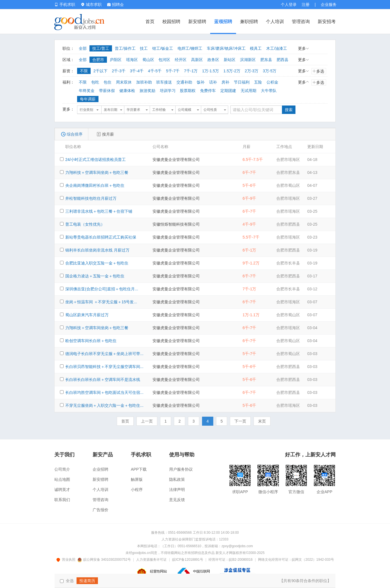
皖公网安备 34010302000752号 (105, 560)
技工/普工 (101, 48)
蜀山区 (148, 60)
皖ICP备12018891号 (188, 560)
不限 (84, 71)
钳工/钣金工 (163, 48)
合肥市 (98, 60)
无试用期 (248, 91)
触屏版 (137, 479)
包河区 (164, 60)
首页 (150, 22)
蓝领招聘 (223, 22)
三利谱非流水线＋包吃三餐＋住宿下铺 (99, 211)
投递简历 (87, 581)
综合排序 (75, 134)
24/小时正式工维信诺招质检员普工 (96, 160)
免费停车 (208, 91)
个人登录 (289, 5)
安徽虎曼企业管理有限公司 (176, 160)
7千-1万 (191, 71)
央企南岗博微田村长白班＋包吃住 (95, 185)
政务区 (213, 60)
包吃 (95, 82)
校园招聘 (171, 22)
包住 (107, 82)
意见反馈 (177, 500)
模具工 (256, 48)
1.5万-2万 (232, 71)
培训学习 (168, 91)
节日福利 (242, 82)
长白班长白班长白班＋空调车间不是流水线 (103, 380)
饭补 (201, 82)
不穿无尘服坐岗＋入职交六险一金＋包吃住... (104, 405)
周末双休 (124, 82)
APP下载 (139, 469)
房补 (225, 82)
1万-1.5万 (210, 71)
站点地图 (62, 479)
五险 (258, 82)
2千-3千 (119, 71)
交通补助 (184, 82)
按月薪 (108, 134)
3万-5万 (270, 71)
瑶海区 (132, 60)
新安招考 (327, 22)
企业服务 (329, 5)
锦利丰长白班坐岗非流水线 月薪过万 (97, 250)
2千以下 (100, 71)
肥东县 (266, 60)
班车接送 (164, 82)
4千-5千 (155, 71)
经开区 (181, 60)
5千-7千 (173, 71)
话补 (213, 82)
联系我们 (62, 500)
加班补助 (144, 82)
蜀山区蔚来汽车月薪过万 (87, 315)
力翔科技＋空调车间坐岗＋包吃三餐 (97, 172)
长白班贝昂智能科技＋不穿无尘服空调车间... (104, 367)
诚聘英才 (62, 490)
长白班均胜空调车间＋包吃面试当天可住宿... (104, 392)
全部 (83, 48)
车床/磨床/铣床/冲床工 (226, 48)
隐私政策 (177, 479)
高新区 (197, 60)
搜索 (289, 110)
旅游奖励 (147, 91)
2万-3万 (252, 71)
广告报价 (100, 510)
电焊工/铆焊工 (190, 48)
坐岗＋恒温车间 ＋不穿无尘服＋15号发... (101, 302)
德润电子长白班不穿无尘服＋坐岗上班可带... (104, 354)
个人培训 (275, 22)
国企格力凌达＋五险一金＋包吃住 (95, 276)
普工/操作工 (125, 48)
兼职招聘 (249, 22)
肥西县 (283, 60)
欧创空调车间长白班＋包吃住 (91, 341)
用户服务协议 (181, 469)
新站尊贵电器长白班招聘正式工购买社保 (101, 237)
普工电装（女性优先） (85, 224)
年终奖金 (87, 91)
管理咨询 (301, 22)
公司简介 (62, 469)
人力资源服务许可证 (151, 560)
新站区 (230, 60)
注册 (306, 5)
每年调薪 (88, 99)
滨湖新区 (248, 60)
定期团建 (228, 91)
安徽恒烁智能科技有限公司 (176, 224)
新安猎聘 (197, 22)
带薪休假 (107, 91)
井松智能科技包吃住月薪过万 (91, 198)
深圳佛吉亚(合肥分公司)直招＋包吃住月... (102, 289)
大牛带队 (269, 91)
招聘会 (116, 5)
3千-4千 (137, 71)
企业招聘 (100, 469)
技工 (144, 48)
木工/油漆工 (277, 48)
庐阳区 (116, 60)
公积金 (272, 82)
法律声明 (177, 490)
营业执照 (67, 560)
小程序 (137, 490)
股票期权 (188, 91)
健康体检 (127, 91)
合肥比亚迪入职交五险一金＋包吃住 (97, 263)
